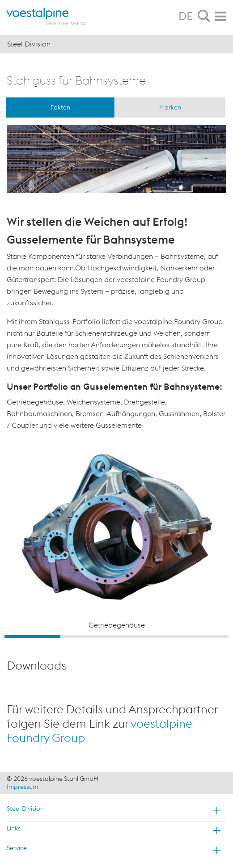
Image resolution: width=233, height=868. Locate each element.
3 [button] (145, 637)
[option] (116, 538)
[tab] (204, 17)
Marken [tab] (170, 107)
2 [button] (88, 637)
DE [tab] (186, 16)
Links (14, 828)
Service (17, 848)
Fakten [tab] (60, 107)
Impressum (22, 787)
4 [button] (201, 637)
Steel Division (25, 809)
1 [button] (32, 637)
